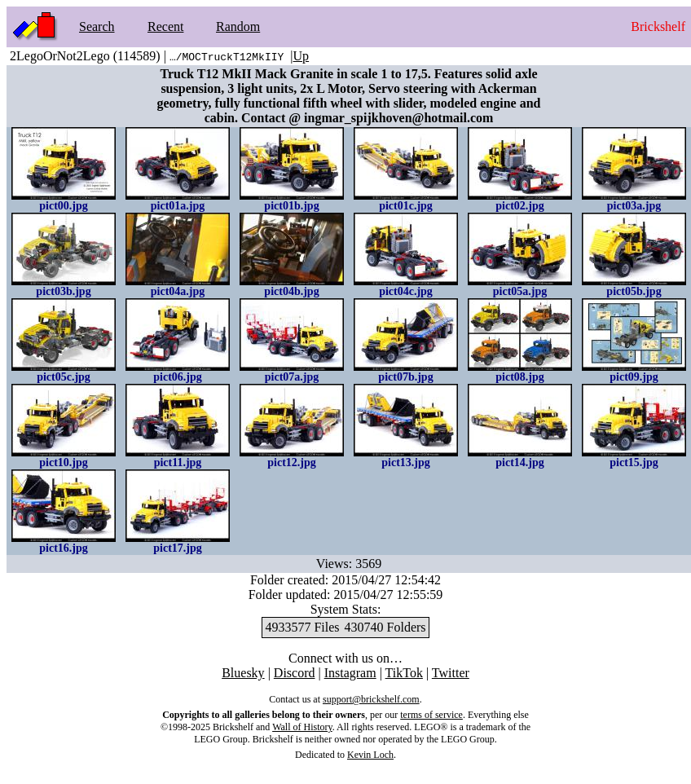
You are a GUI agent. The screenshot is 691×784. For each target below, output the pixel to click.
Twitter (451, 673)
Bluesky (243, 673)
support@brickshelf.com (371, 699)
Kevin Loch (370, 755)
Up (301, 56)
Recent (165, 26)
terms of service (431, 715)
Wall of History (302, 727)
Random (238, 26)
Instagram (350, 673)
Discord (295, 673)
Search (97, 26)
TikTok (404, 673)
